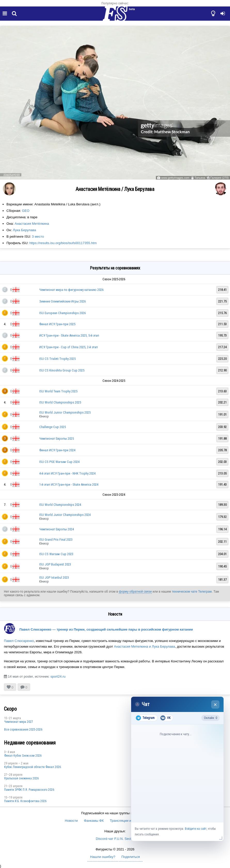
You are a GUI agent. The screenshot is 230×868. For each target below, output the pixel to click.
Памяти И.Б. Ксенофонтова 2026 (25, 801)
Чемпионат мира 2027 (19, 722)
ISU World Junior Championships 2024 (65, 515)
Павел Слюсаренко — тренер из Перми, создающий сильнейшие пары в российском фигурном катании (106, 629)
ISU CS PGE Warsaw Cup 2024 (59, 462)
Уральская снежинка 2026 (21, 778)
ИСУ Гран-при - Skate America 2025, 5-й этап (69, 335)
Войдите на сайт (196, 829)
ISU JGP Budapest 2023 (55, 564)
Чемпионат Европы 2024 (57, 529)
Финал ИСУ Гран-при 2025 (57, 324)
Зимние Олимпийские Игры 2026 (62, 301)
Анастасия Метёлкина (32, 224)
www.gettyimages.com (175, 178)
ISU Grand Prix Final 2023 (56, 540)
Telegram (145, 718)
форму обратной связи (135, 592)
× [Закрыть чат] (215, 705)
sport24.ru (58, 676)
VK (165, 718)
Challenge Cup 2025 (53, 427)
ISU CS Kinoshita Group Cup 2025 (62, 370)
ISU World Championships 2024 (60, 505)
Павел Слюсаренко (19, 641)
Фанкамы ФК (94, 821)
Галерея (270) (220, 178)
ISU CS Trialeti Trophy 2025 (57, 359)
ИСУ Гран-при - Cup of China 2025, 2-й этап (69, 347)
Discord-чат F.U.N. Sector (115, 839)
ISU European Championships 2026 (62, 313)
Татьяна (200, 178)
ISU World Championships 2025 (60, 402)
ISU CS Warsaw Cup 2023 (56, 554)
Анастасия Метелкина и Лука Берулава (144, 646)
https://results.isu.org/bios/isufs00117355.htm (63, 243)
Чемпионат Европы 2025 (57, 439)
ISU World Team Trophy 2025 (58, 391)
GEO (26, 211)
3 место (38, 237)
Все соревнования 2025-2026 (23, 730)
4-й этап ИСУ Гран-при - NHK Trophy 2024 (67, 473)
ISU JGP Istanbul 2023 (54, 578)
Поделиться (131, 857)
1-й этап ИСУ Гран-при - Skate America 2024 (69, 485)
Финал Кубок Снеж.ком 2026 (23, 756)
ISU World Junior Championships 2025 (65, 412)
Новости (71, 821)
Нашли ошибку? (103, 857)
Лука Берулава (25, 230)
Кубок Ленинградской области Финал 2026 (33, 767)
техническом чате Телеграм (192, 592)
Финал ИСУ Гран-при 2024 (57, 450)
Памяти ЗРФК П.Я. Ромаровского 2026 (29, 790)
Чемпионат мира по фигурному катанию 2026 (71, 290)
